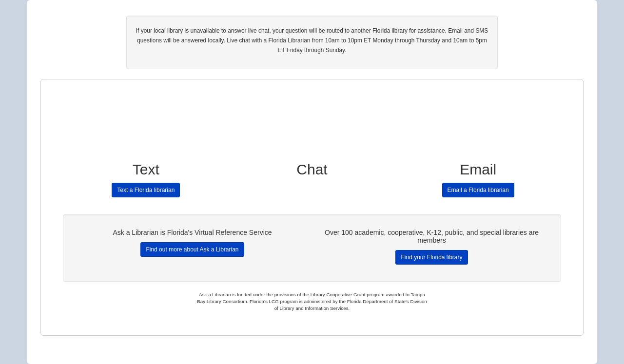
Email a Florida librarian (478, 190)
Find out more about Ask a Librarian (192, 249)
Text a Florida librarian (146, 190)
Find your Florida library (431, 257)
